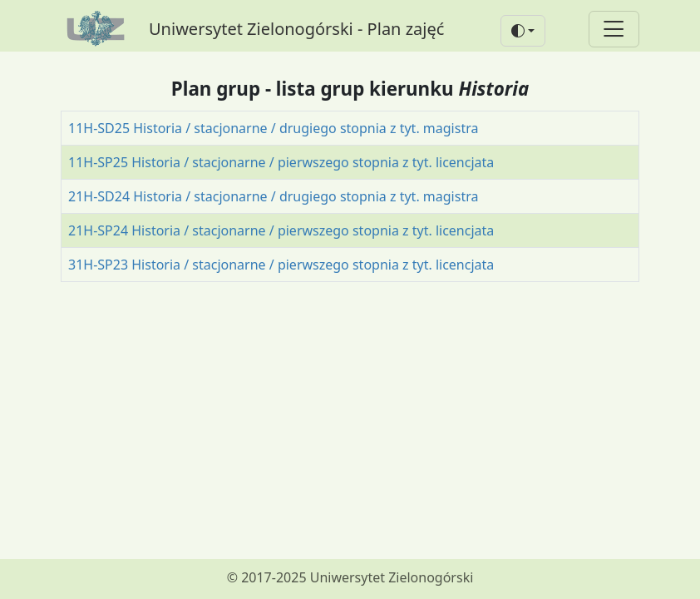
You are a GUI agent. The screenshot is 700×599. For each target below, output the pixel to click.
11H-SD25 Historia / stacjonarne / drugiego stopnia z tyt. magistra (273, 128)
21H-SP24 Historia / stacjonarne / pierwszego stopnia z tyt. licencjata (281, 230)
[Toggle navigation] (614, 30)
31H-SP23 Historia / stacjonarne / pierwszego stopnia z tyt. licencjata (281, 265)
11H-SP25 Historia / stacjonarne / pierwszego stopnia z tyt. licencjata (281, 162)
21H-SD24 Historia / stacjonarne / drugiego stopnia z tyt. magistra (273, 196)
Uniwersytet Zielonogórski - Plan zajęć (296, 29)
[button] (523, 31)
